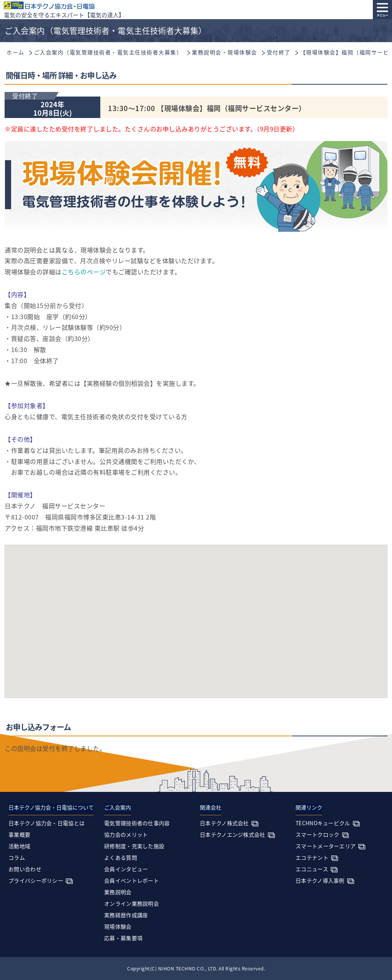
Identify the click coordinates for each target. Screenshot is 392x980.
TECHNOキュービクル (323, 823)
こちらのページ (84, 272)
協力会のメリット (126, 834)
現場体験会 (118, 926)
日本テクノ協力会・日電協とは (47, 823)
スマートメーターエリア (326, 846)
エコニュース (312, 869)
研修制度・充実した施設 (134, 846)
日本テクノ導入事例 (320, 880)
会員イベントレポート (131, 880)
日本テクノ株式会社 (224, 823)
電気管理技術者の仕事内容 (137, 823)
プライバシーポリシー (36, 880)
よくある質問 (121, 857)
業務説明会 (118, 892)
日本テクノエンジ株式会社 (233, 834)
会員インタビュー (126, 869)
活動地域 (19, 846)
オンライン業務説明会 (131, 903)
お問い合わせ (25, 869)
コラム (17, 857)
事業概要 (19, 834)
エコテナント (312, 857)
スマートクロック (317, 834)
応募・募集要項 (123, 938)
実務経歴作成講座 (126, 915)
